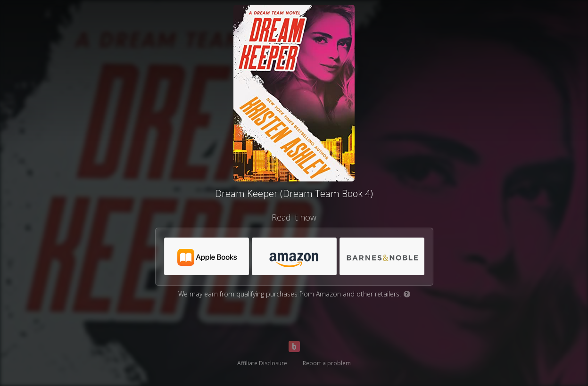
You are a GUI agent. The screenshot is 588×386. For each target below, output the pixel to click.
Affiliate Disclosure (262, 363)
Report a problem (327, 363)
